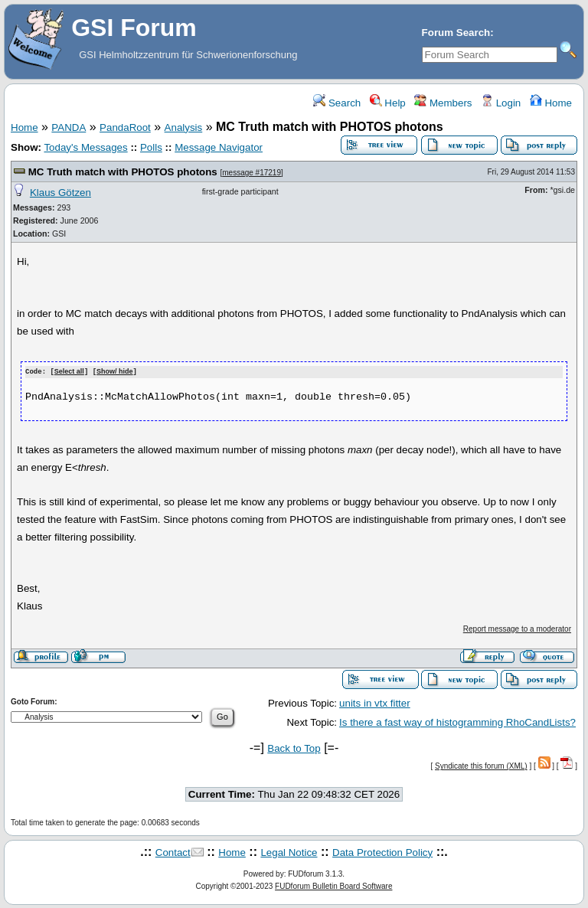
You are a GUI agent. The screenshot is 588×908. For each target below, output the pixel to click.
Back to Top (294, 748)
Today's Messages (85, 147)
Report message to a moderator (517, 628)
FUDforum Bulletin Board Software (333, 885)
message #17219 (252, 173)
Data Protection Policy (382, 852)
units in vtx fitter (375, 703)
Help (388, 103)
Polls (151, 147)
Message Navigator (219, 147)
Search (337, 103)
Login (501, 103)
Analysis (184, 127)
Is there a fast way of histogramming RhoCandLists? (457, 722)
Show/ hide (115, 372)
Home (551, 103)
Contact (173, 852)
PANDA (69, 127)
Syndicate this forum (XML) (481, 765)
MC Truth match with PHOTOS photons (123, 172)
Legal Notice (289, 852)
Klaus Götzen (60, 193)
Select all (69, 372)
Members (443, 103)
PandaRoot (125, 127)
